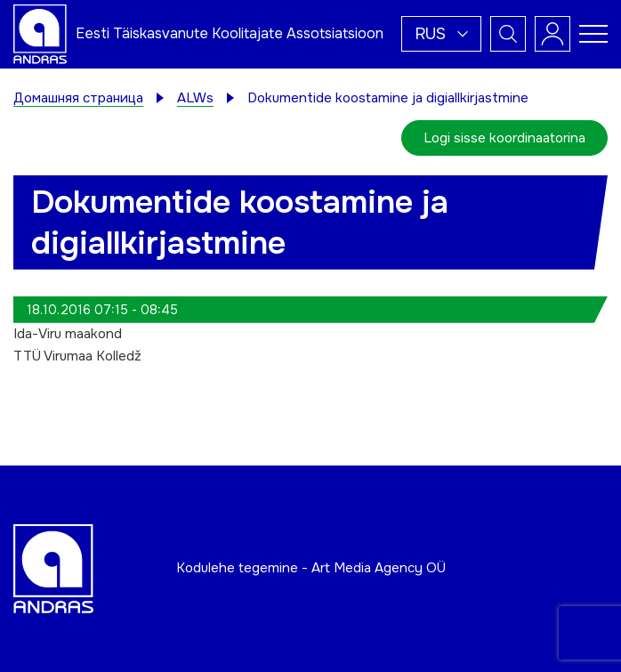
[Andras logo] (40, 33)
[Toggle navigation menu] (593, 34)
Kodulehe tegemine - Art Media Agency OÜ (311, 568)
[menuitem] (441, 34)
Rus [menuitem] (430, 34)
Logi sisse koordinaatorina (504, 138)
